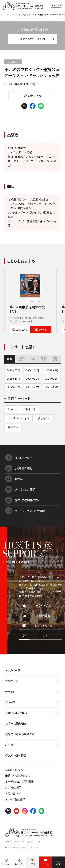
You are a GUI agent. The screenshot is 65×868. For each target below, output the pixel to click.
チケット (41, 330)
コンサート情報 (15, 15)
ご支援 (9, 745)
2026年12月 (52, 379)
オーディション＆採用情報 (19, 781)
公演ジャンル (21, 359)
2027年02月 (33, 387)
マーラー (13, 427)
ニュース (10, 702)
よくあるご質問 (13, 787)
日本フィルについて (17, 713)
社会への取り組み (16, 723)
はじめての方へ (14, 770)
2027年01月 (13, 387)
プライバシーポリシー (15, 841)
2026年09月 (52, 370)
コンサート (11, 681)
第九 (11, 409)
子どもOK (43, 418)
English (55, 6)
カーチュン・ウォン (18, 418)
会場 (32, 359)
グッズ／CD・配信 (16, 755)
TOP (4, 15)
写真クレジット (34, 841)
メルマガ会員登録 (15, 799)
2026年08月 (33, 370)
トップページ (13, 670)
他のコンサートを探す (37, 39)
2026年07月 (13, 370)
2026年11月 (33, 379)
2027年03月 (52, 387)
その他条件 (44, 359)
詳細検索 (55, 359)
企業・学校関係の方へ (18, 775)
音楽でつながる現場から (20, 734)
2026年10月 (13, 379)
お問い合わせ (13, 793)
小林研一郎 (29, 409)
